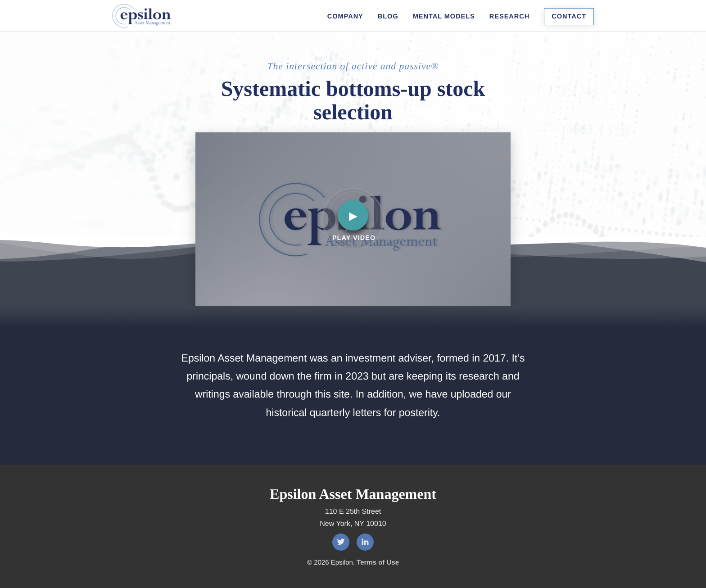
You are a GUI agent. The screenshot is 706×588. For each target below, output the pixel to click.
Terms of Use (378, 563)
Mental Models (444, 17)
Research (509, 17)
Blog (388, 17)
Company (345, 17)
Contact (569, 17)
